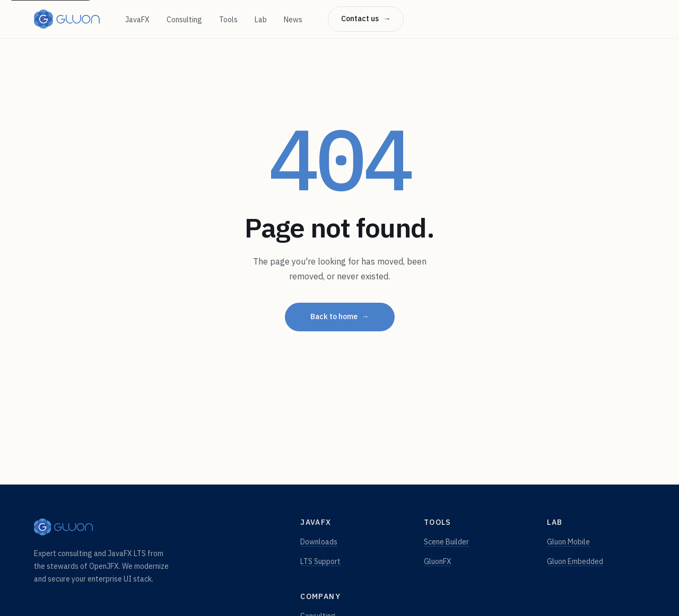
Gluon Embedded (575, 561)
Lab (261, 20)
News (293, 20)
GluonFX (438, 561)
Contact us (366, 19)
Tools (228, 20)
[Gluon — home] (67, 19)
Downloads (319, 542)
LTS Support (320, 561)
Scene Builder (446, 542)
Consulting (184, 20)
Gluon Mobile (568, 542)
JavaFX (137, 20)
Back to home (340, 317)
